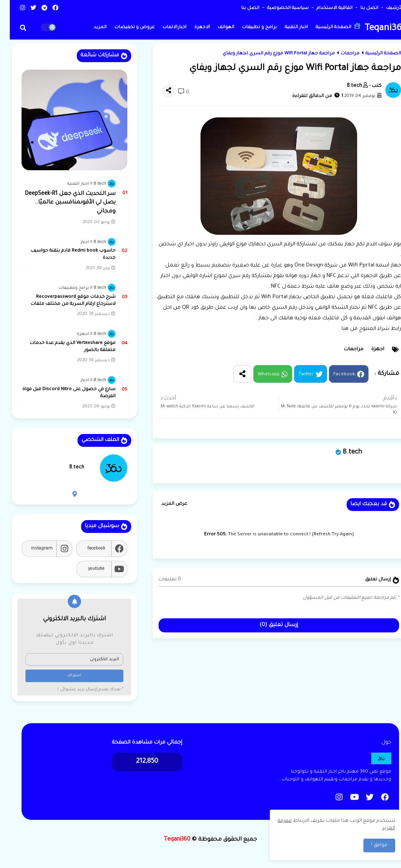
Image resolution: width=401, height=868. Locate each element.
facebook (87, 549)
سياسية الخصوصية (277, 8)
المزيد (90, 28)
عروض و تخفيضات (125, 28)
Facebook (334, 375)
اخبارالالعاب (165, 28)
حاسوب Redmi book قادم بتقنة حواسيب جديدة (63, 255)
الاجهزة (192, 28)
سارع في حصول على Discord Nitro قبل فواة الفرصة (59, 393)
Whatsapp (259, 375)
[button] (13, 28)
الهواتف (216, 28)
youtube (87, 569)
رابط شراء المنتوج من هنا (361, 329)
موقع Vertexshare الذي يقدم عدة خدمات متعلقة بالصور (63, 347)
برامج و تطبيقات (250, 28)
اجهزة (368, 349)
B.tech (342, 452)
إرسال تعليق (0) (269, 625)
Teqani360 (376, 29)
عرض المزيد (164, 504)
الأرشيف (384, 8)
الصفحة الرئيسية (328, 26)
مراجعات (340, 54)
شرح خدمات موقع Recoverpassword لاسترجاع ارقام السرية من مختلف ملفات (63, 301)
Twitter (296, 375)
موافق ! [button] (369, 845)
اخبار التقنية (286, 28)
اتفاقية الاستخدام (324, 8)
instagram (32, 549)
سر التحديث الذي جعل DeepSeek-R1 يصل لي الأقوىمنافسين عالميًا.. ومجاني (60, 203)
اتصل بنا (359, 8)
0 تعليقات (160, 580)
